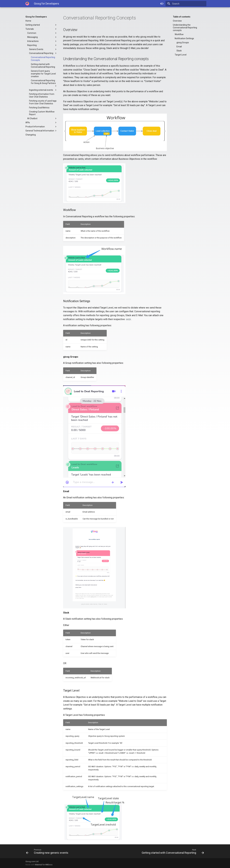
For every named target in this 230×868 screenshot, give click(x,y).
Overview (177, 21)
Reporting (42, 45)
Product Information (41, 127)
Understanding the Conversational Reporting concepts (185, 28)
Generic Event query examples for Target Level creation (43, 74)
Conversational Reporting (43, 53)
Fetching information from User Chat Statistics (42, 95)
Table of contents (182, 17)
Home (28, 21)
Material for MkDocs (44, 865)
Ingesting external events (43, 90)
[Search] (189, 4)
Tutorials (41, 29)
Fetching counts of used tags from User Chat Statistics (43, 102)
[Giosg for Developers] (27, 4)
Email (179, 47)
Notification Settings (184, 38)
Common (42, 33)
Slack (179, 51)
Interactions (42, 41)
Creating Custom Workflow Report (42, 113)
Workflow (179, 34)
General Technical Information (41, 131)
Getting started (41, 25)
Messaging (42, 37)
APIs (41, 123)
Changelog (31, 135)
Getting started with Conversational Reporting (43, 66)
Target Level (181, 55)
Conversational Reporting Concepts (43, 59)
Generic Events (43, 49)
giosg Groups (183, 42)
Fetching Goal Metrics (39, 108)
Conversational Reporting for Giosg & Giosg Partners (44, 83)
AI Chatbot (42, 118)
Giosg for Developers (36, 17)
